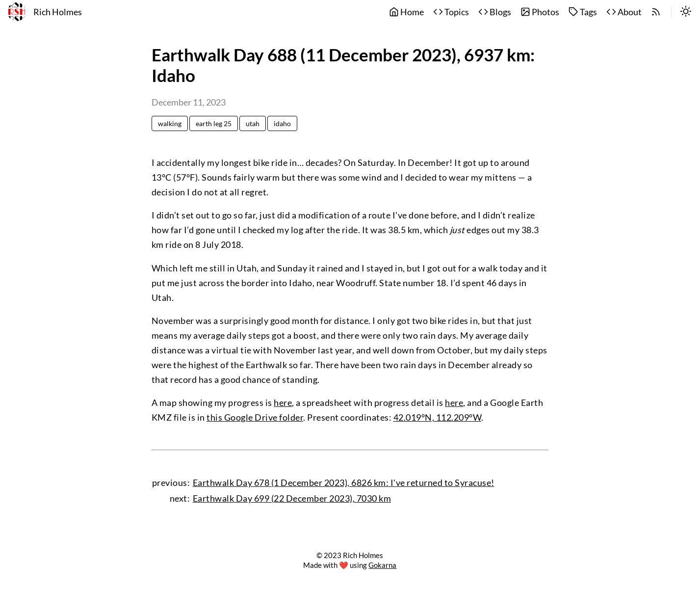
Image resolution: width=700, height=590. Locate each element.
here (283, 403)
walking (170, 123)
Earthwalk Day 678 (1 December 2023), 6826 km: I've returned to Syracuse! (344, 483)
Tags (583, 12)
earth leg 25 (214, 123)
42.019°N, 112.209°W (438, 417)
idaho (282, 123)
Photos (540, 12)
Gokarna (382, 565)
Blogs (495, 12)
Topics (451, 12)
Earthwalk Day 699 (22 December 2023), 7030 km (292, 498)
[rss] (656, 12)
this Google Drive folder (255, 417)
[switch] (686, 12)
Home (406, 12)
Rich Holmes (58, 12)
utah (253, 123)
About (624, 12)
